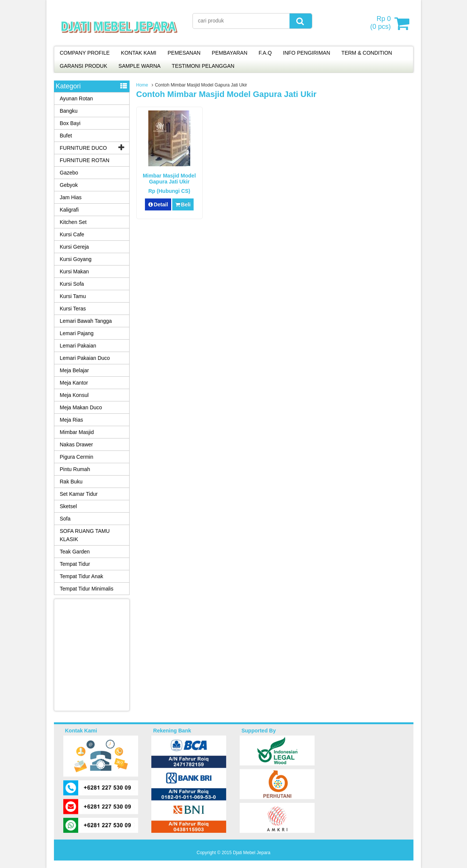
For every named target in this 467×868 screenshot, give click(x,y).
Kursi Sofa (72, 284)
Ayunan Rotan (76, 98)
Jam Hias (71, 197)
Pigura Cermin (77, 457)
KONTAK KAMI (139, 53)
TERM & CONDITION (367, 53)
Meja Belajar (75, 370)
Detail (158, 204)
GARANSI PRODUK (84, 66)
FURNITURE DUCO (84, 148)
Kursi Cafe (72, 234)
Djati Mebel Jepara (252, 853)
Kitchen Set (73, 222)
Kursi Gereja (75, 247)
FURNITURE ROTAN (85, 160)
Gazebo (69, 173)
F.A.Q (265, 53)
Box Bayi (70, 123)
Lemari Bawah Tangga (86, 321)
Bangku (69, 111)
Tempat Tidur (75, 564)
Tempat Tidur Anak (82, 576)
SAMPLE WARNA (139, 66)
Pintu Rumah (75, 469)
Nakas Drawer (77, 444)
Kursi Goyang (76, 259)
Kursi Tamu (73, 296)
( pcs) (381, 23)
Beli (183, 204)
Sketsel (69, 506)
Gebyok (69, 185)
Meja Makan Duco (81, 407)
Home (142, 85)
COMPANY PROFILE (85, 53)
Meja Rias (72, 420)
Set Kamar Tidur (79, 494)
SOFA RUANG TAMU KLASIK (85, 535)
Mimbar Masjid (77, 432)
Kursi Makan (75, 271)
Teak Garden (75, 552)
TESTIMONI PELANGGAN (203, 66)
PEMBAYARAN (229, 53)
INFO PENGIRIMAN (307, 53)
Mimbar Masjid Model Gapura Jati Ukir (169, 179)
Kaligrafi (69, 210)
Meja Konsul (74, 395)
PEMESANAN (184, 53)
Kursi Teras (73, 309)
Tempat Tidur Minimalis (87, 589)
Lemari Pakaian (78, 346)
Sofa (65, 519)
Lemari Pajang (77, 333)
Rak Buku (71, 482)
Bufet (66, 136)
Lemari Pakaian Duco (85, 358)
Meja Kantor (74, 383)
